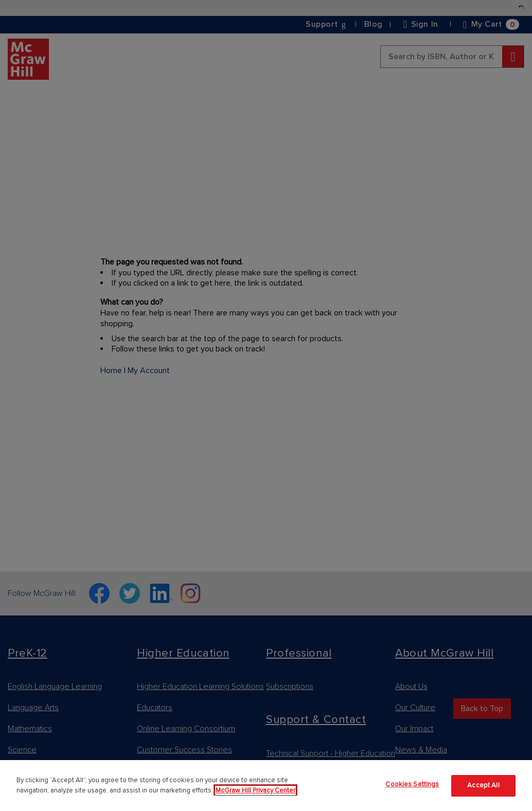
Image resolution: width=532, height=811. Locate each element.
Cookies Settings (412, 784)
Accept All (483, 785)
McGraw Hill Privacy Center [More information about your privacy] (255, 790)
